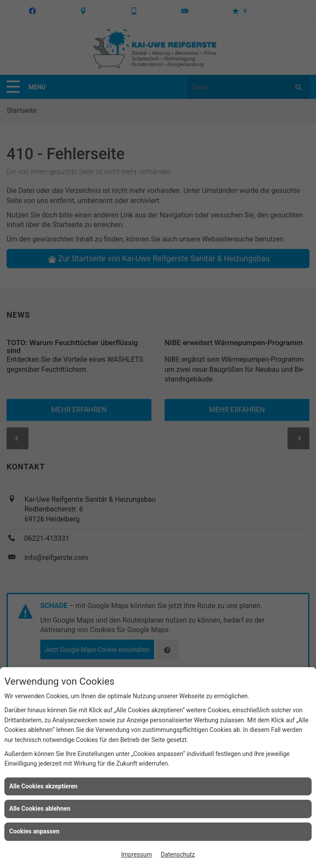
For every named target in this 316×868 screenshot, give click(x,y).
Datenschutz (178, 854)
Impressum (137, 854)
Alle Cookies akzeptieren (43, 786)
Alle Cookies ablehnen (40, 808)
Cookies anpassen (34, 831)
